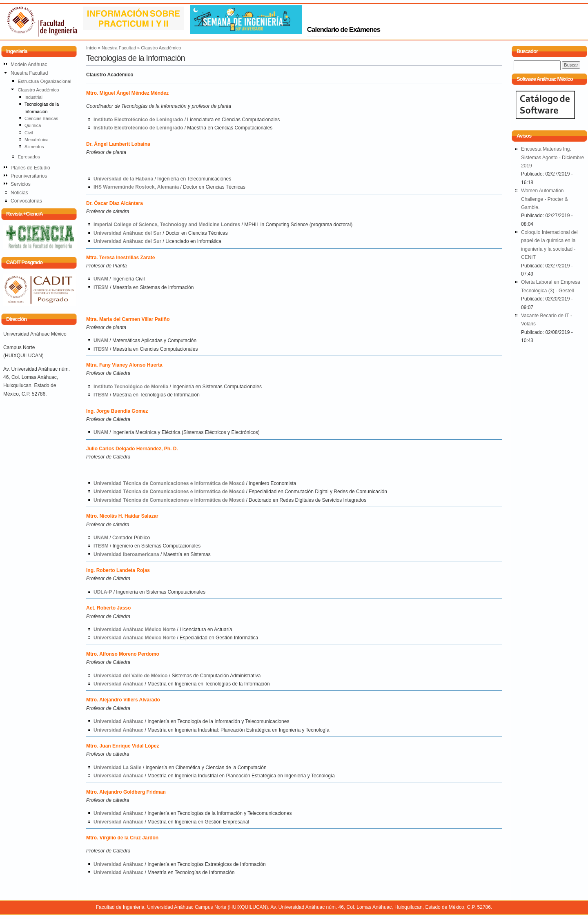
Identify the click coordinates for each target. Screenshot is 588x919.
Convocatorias (26, 201)
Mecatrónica (37, 140)
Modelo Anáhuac (29, 65)
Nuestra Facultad (119, 48)
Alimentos (34, 147)
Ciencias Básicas (41, 118)
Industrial (33, 97)
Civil (29, 133)
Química (33, 125)
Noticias (19, 193)
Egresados (29, 157)
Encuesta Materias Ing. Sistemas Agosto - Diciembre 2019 (552, 157)
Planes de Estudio (30, 168)
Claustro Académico (161, 48)
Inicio (91, 48)
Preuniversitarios (29, 176)
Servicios (21, 184)
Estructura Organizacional (44, 81)
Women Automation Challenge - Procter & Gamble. (545, 199)
